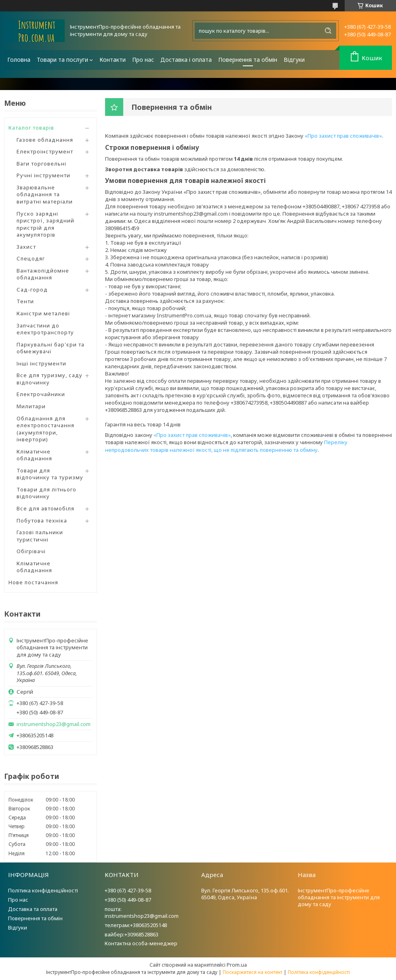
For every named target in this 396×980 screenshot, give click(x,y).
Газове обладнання (45, 140)
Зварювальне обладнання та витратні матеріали (45, 194)
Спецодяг (31, 258)
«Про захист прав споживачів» (343, 136)
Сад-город (32, 290)
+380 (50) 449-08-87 (128, 900)
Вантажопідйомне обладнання (43, 274)
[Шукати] (328, 31)
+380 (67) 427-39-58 (128, 890)
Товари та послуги (62, 60)
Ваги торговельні (41, 164)
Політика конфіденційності (43, 890)
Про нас (143, 60)
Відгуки (294, 60)
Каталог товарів (31, 128)
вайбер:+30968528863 (132, 934)
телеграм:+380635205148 (136, 925)
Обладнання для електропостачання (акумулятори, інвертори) (45, 429)
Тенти (25, 301)
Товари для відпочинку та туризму (50, 474)
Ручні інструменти (43, 175)
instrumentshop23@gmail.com (54, 724)
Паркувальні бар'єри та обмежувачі (51, 348)
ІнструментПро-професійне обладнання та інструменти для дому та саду (339, 897)
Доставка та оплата (33, 909)
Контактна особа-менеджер (141, 943)
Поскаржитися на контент (253, 972)
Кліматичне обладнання (34, 455)
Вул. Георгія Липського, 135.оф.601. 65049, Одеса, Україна (245, 894)
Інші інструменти (41, 363)
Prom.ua (237, 965)
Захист (26, 247)
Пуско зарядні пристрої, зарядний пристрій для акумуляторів (45, 224)
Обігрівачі (31, 551)
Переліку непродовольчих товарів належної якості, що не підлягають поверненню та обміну (226, 446)
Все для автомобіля (45, 508)
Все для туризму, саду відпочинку (49, 379)
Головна (19, 60)
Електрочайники (41, 394)
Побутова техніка (42, 520)
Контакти (113, 60)
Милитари (31, 406)
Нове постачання (33, 582)
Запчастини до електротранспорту (45, 329)
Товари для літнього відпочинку (46, 493)
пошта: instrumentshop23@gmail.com (142, 912)
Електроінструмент (45, 151)
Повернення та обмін (248, 60)
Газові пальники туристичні (40, 536)
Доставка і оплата (186, 60)
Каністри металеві (43, 313)
